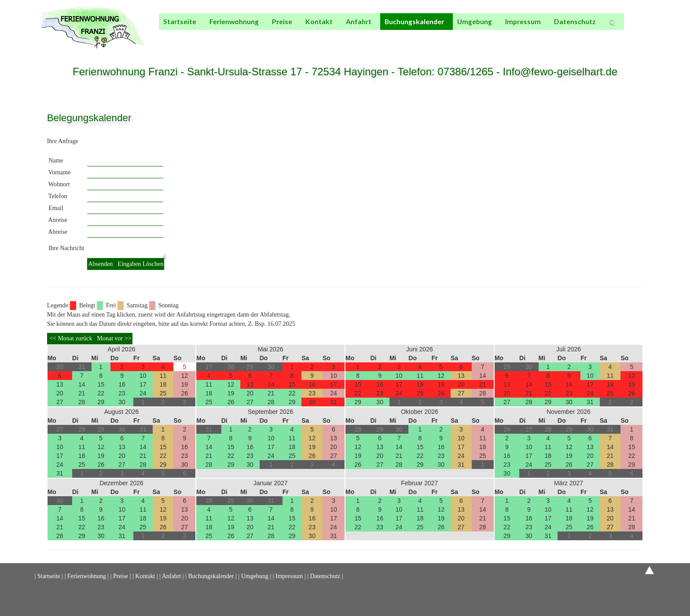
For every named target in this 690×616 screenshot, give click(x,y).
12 (185, 376)
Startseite (180, 22)
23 (122, 393)
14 (82, 384)
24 (143, 393)
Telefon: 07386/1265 (447, 72)
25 (163, 393)
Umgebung (475, 22)
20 (60, 393)
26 (185, 393)
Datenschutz (575, 22)
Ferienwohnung (234, 22)
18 (163, 384)
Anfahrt (359, 22)
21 (82, 393)
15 (101, 384)
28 (82, 402)
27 (60, 402)
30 (122, 402)
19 (185, 384)
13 (60, 384)
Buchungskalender (414, 22)
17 (143, 384)
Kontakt (319, 22)
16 (122, 384)
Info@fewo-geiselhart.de (560, 72)
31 (334, 402)
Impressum (523, 22)
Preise (282, 22)
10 (143, 376)
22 (101, 393)
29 (101, 402)
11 (163, 376)
